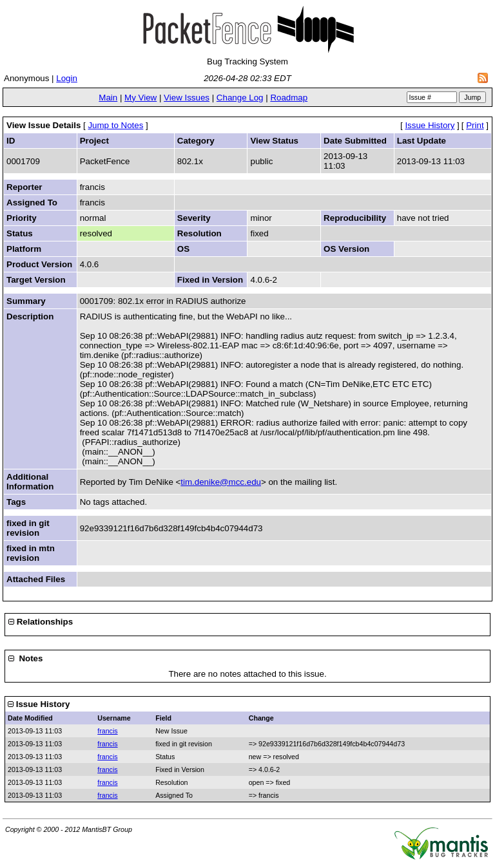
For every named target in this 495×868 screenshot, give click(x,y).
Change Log (240, 98)
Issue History (430, 125)
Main (108, 98)
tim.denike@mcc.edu (221, 482)
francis (107, 731)
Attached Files (36, 579)
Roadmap (289, 98)
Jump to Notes (115, 125)
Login (67, 78)
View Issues (187, 98)
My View (141, 98)
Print (475, 125)
